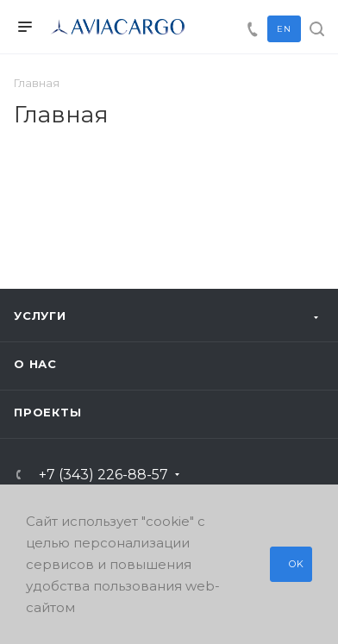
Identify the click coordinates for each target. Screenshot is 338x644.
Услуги (40, 316)
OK (297, 564)
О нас (35, 364)
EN (284, 29)
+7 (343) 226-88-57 (103, 475)
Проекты (48, 412)
